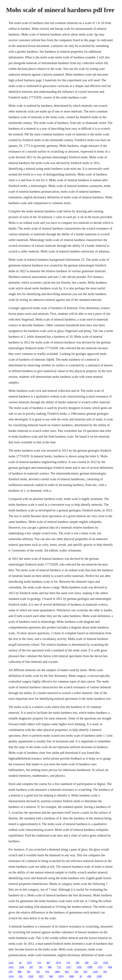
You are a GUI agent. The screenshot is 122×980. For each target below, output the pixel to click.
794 (77, 963)
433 (85, 972)
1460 (57, 972)
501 (105, 972)
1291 (79, 967)
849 (51, 976)
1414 (11, 976)
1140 (21, 967)
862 (67, 972)
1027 (41, 976)
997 (29, 972)
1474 (58, 963)
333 (39, 963)
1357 (69, 967)
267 (31, 967)
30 (81, 976)
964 (110, 967)
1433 (106, 963)
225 (96, 963)
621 (21, 976)
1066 (71, 976)
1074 (61, 976)
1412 (11, 967)
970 (47, 972)
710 (68, 963)
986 (50, 967)
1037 (29, 963)
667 (48, 963)
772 (59, 967)
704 (76, 972)
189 (87, 963)
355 (38, 972)
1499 (90, 967)
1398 (99, 976)
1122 (11, 963)
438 (89, 976)
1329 (95, 972)
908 (20, 972)
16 (20, 963)
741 (41, 967)
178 (10, 972)
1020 (31, 976)
